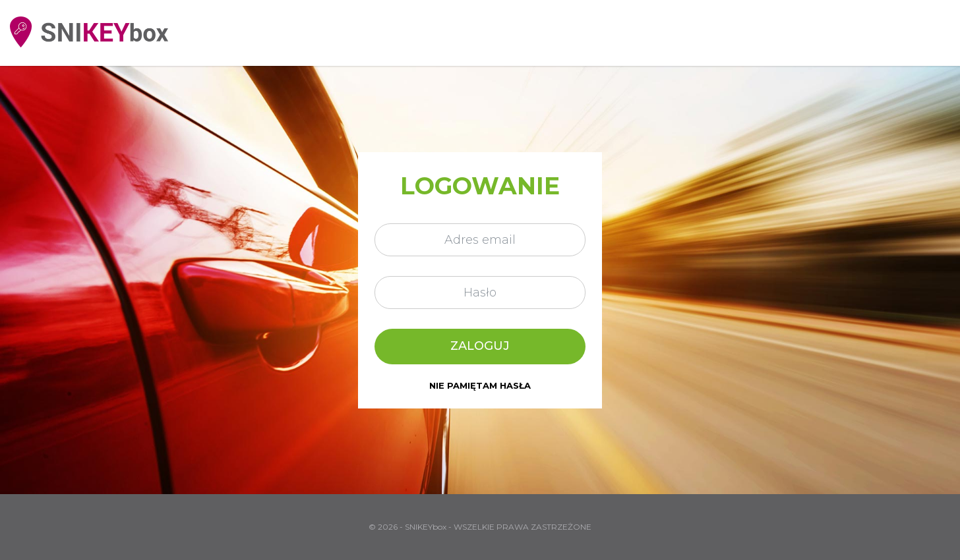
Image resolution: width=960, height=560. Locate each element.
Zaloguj (480, 346)
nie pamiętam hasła (480, 386)
